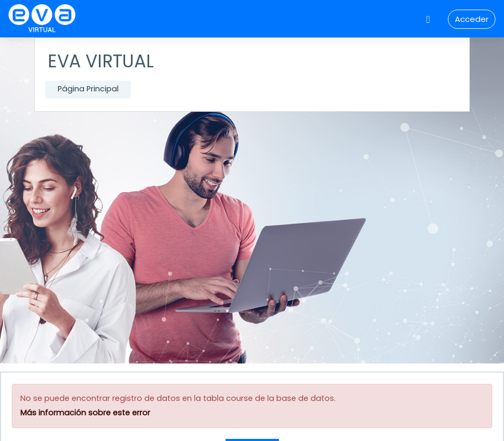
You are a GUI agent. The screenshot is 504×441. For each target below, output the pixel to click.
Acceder (472, 19)
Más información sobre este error (85, 413)
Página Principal (88, 89)
